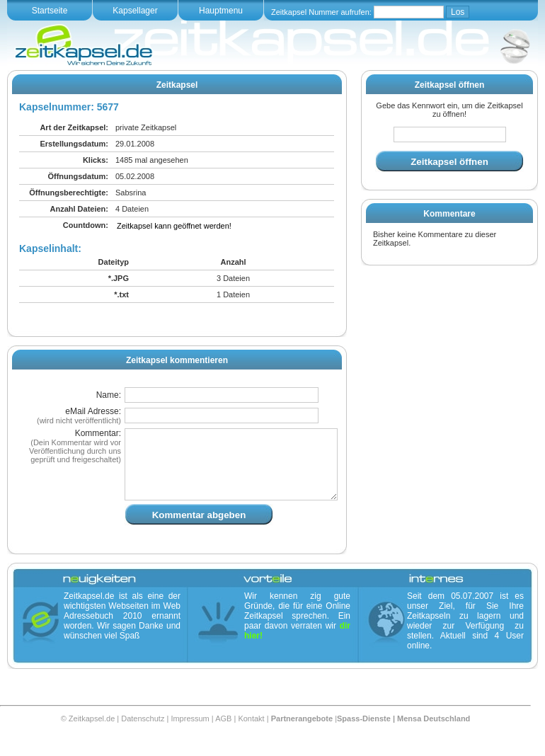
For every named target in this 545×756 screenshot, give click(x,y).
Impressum (190, 735)
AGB (223, 735)
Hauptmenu (221, 11)
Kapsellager (135, 11)
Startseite (50, 11)
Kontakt (251, 735)
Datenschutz (143, 735)
